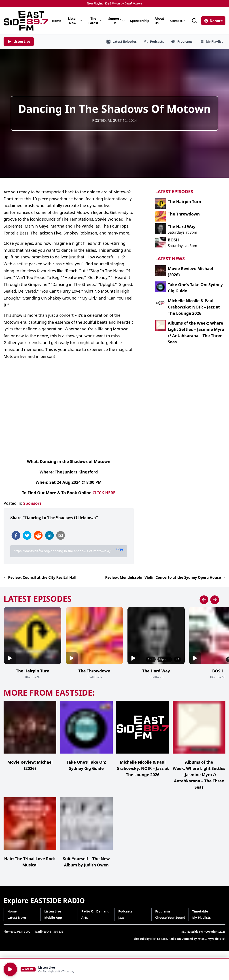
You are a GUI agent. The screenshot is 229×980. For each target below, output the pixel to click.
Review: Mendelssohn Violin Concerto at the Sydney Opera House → (165, 577)
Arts (85, 918)
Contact (179, 21)
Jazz (121, 918)
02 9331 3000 (22, 932)
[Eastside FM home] (26, 21)
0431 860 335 (55, 932)
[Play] (10, 969)
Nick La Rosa (159, 939)
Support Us (117, 21)
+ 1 (177, 659)
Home (56, 21)
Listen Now (75, 21)
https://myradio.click (211, 939)
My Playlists (202, 918)
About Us (159, 21)
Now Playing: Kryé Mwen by (114, 4)
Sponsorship (140, 21)
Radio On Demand (95, 911)
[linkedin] (49, 535)
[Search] (195, 21)
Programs (163, 911)
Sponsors (32, 503)
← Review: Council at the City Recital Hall (40, 577)
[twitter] (27, 535)
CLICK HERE (104, 493)
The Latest (96, 21)
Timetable (200, 911)
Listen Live (53, 911)
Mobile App (53, 918)
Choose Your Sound (170, 918)
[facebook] (16, 535)
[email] (61, 535)
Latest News (17, 918)
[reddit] (38, 535)
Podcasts (125, 911)
